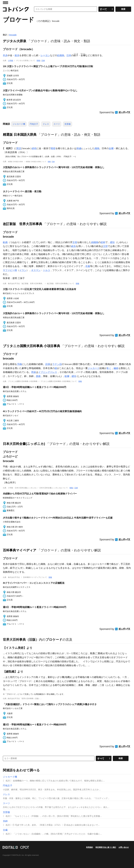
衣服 (88, 266)
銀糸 (17, 55)
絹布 (34, 148)
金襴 (111, 148)
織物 (97, 148)
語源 (48, 364)
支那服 (68, 124)
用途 (33, 372)
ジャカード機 (19, 124)
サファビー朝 (10, 270)
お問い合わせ (124, 847)
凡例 (43, 61)
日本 (69, 55)
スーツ (57, 124)
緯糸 (74, 246)
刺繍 (79, 148)
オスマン (36, 270)
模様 (53, 148)
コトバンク (16, 9)
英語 (19, 148)
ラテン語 (57, 364)
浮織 (19, 364)
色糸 (5, 55)
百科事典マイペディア (20, 550)
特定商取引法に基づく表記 (106, 847)
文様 (75, 242)
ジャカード (94, 368)
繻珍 (112, 242)
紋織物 (61, 55)
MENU (5, 3)
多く (109, 368)
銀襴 (67, 376)
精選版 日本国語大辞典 (20, 135)
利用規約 (90, 847)
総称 (103, 242)
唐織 (38, 376)
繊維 (116, 368)
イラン (23, 270)
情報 (38, 61)
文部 (105, 246)
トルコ (46, 270)
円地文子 (34, 124)
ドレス (46, 124)
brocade (13, 35)
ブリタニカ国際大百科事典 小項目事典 (31, 346)
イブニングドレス (48, 372)
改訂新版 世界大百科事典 (23, 224)
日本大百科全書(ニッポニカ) (24, 444)
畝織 (5, 242)
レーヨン (45, 55)
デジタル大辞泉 (15, 41)
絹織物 (95, 242)
